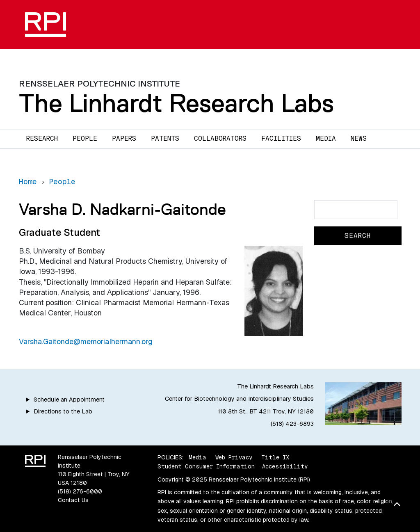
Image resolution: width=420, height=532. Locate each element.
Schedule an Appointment (69, 400)
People (85, 138)
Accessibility (285, 466)
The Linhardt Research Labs (176, 103)
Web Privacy (234, 457)
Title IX (275, 457)
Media (326, 138)
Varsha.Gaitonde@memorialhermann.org (86, 341)
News (359, 138)
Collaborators (220, 138)
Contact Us (73, 500)
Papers (124, 138)
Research (42, 138)
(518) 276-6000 (80, 491)
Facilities (281, 138)
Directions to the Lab (63, 411)
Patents (165, 138)
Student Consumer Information (206, 466)
